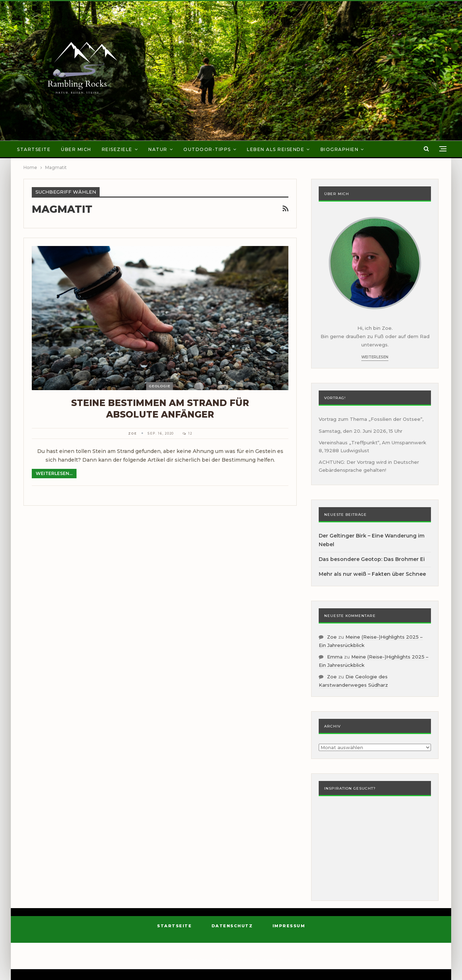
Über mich (76, 149)
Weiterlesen (375, 357)
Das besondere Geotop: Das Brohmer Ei (372, 559)
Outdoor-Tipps (207, 149)
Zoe (332, 637)
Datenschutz (232, 926)
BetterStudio (292, 960)
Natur (158, 149)
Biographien (340, 149)
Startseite (34, 149)
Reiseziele (117, 149)
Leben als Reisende (276, 149)
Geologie (160, 386)
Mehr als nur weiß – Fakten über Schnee (372, 574)
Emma (335, 657)
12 (188, 433)
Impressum (289, 926)
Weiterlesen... (54, 473)
